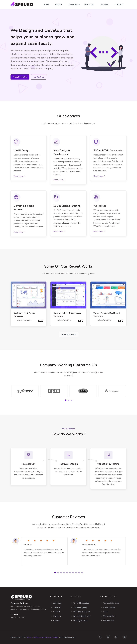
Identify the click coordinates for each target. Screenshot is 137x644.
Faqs (104, 612)
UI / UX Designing (80, 603)
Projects (56, 616)
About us (56, 603)
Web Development (80, 612)
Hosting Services (79, 621)
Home (46, 5)
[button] (66, 400)
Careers (104, 5)
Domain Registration (81, 616)
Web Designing (79, 607)
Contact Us (39, 77)
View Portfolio (69, 335)
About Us (89, 5)
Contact (119, 5)
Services (73, 5)
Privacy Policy (108, 607)
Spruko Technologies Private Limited (42, 637)
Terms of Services (110, 603)
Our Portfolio (107, 621)
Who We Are (108, 616)
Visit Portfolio (20, 77)
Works (59, 5)
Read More (20, 176)
